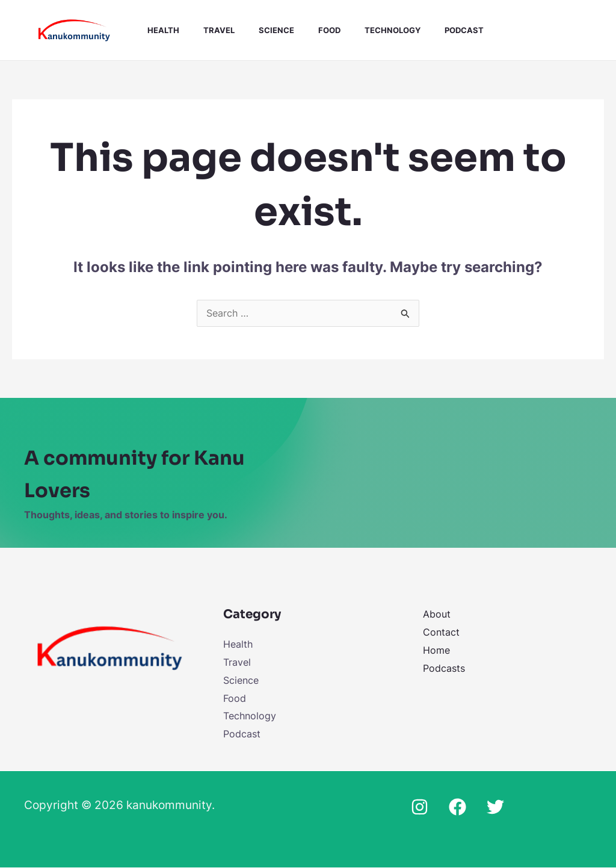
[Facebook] (457, 808)
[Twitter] (495, 808)
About (437, 615)
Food (310, 30)
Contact (441, 633)
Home (436, 651)
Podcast (435, 30)
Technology (368, 30)
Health (159, 30)
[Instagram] (420, 808)
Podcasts (444, 668)
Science (262, 30)
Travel (209, 30)
